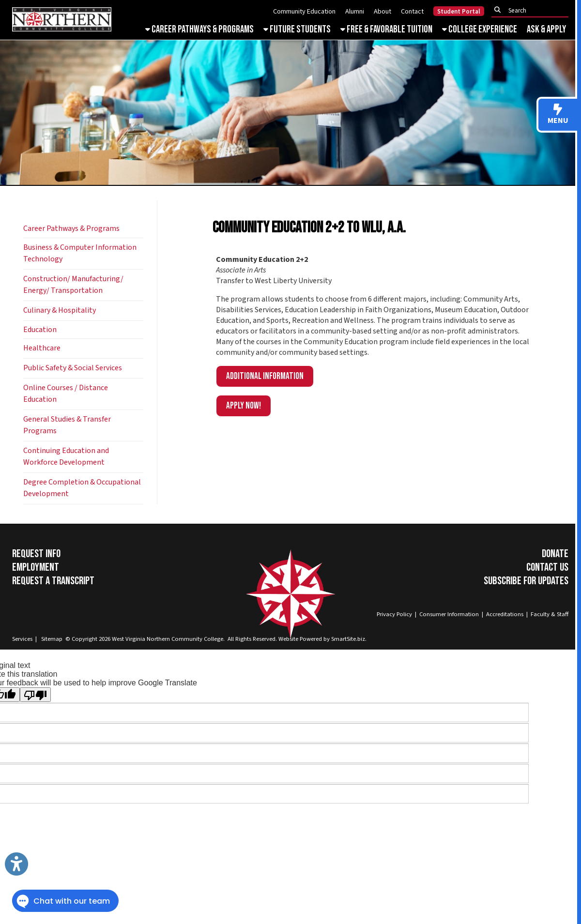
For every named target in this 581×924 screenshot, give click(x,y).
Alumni (355, 11)
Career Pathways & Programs (199, 29)
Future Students (297, 29)
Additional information (265, 376)
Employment (36, 567)
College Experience (480, 29)
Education (40, 330)
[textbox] (533, 10)
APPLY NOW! (244, 406)
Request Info (36, 554)
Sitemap (52, 639)
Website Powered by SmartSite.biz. (322, 639)
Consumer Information (449, 614)
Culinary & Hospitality (60, 310)
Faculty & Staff (550, 614)
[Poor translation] (35, 695)
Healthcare (42, 348)
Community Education (304, 11)
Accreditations (505, 614)
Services (22, 639)
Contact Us (547, 567)
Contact (412, 11)
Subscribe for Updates (526, 581)
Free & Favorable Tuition (386, 29)
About (382, 11)
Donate (555, 554)
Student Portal (459, 12)
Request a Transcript (53, 581)
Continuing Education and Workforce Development (66, 456)
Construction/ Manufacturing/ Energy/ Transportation (73, 285)
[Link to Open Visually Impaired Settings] (16, 864)
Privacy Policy (394, 614)
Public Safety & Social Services (73, 368)
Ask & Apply (546, 29)
